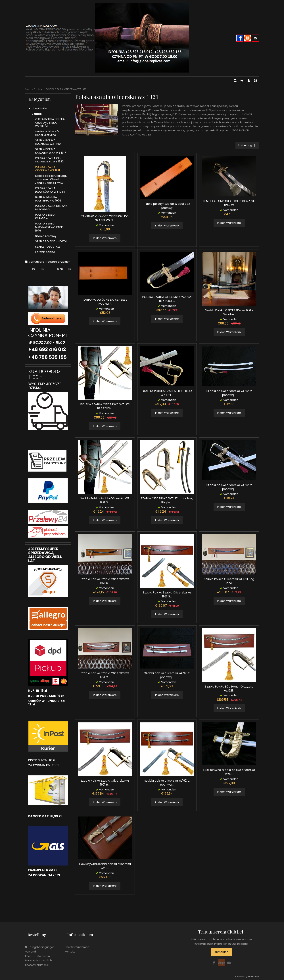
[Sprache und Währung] (255, 81)
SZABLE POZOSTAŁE (48, 247)
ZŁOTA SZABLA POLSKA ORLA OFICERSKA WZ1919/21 (50, 122)
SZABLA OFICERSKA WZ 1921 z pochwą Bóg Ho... (167, 502)
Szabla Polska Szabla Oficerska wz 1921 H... (105, 784)
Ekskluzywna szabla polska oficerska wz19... (229, 773)
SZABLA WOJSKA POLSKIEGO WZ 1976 (48, 199)
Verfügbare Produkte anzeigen (48, 262)
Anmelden (221, 953)
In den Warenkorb (105, 239)
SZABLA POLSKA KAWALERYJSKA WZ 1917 (51, 151)
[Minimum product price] (33, 269)
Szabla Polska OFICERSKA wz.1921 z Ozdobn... (229, 314)
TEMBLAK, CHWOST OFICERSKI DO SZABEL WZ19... (105, 219)
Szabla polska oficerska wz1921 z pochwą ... (229, 394)
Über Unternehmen (77, 943)
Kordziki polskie (45, 252)
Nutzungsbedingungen (40, 943)
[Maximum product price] (60, 269)
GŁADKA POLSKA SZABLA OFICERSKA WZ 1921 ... (167, 394)
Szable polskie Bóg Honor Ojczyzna (48, 133)
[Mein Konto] (249, 81)
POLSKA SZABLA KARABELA (45, 216)
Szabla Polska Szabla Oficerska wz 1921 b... (105, 582)
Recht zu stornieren (37, 952)
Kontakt (70, 947)
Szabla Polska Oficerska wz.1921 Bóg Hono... (229, 582)
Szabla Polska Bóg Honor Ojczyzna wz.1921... (229, 690)
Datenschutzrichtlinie (39, 956)
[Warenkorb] (242, 81)
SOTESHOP (253, 976)
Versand (31, 947)
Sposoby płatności (37, 961)
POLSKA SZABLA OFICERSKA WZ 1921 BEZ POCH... (167, 300)
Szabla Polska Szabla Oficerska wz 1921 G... (167, 596)
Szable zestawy (46, 236)
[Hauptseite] (142, 38)
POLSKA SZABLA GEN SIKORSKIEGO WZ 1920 (49, 160)
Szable (37, 114)
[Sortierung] (246, 146)
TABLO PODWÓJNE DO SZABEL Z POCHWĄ (105, 303)
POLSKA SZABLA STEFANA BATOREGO (51, 208)
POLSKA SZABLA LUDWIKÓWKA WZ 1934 (50, 190)
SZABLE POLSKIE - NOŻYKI (51, 241)
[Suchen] (235, 81)
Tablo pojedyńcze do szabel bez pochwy (167, 207)
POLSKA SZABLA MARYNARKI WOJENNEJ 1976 (50, 227)
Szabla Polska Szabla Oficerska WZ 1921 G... (105, 502)
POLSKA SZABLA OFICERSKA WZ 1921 (48, 169)
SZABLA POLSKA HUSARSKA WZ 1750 (48, 142)
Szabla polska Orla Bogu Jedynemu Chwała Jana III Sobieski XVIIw (51, 179)
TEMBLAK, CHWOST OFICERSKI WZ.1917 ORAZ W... (229, 204)
